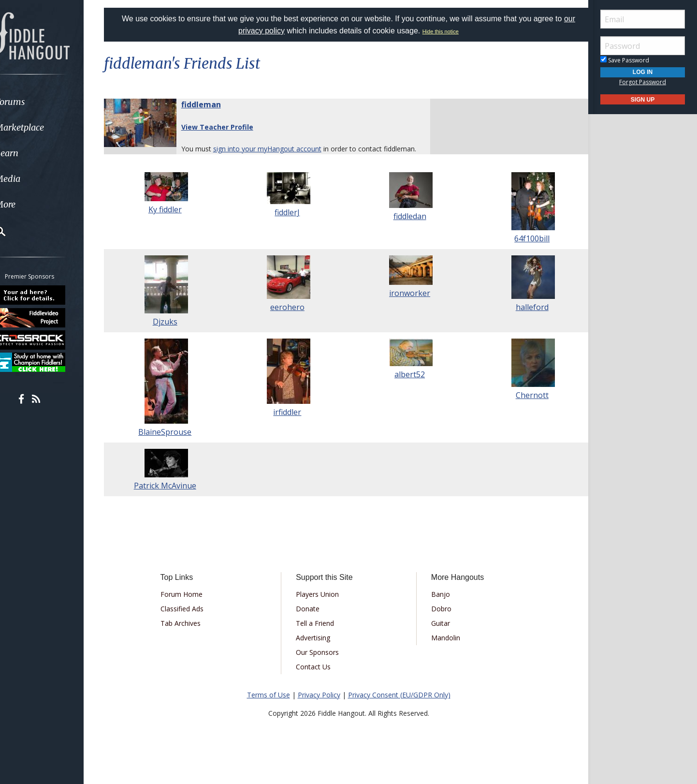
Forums (35, 102)
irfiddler (290, 423)
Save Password (625, 60)
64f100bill (523, 250)
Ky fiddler (174, 221)
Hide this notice (441, 31)
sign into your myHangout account (279, 149)
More (30, 204)
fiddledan (407, 227)
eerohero (290, 318)
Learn (32, 153)
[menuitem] (54, 102)
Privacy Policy (319, 705)
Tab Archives (191, 634)
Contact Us (317, 677)
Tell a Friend (318, 634)
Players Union (321, 605)
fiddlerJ (290, 223)
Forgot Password (643, 82)
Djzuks (174, 333)
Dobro (438, 619)
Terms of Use (269, 705)
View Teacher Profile (229, 127)
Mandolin (442, 648)
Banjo (437, 605)
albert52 (407, 385)
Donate (311, 619)
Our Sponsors (321, 663)
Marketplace (45, 127)
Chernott (523, 406)
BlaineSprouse (174, 443)
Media (33, 179)
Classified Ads (192, 619)
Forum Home (192, 605)
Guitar (437, 634)
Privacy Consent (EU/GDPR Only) (399, 705)
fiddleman (213, 104)
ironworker (407, 304)
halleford (523, 318)
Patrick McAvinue (174, 497)
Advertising (316, 648)
